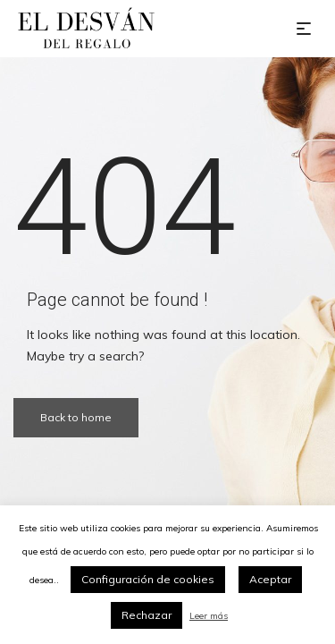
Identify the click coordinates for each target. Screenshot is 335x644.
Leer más (209, 616)
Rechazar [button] (147, 615)
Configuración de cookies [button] (148, 579)
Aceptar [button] (270, 579)
